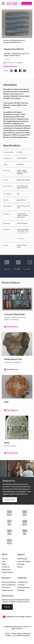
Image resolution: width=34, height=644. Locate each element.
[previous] (8, 269)
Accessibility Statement (21, 636)
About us (5, 559)
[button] (7, 263)
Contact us (6, 567)
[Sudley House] (25, 532)
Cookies (8, 636)
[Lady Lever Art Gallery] (9, 542)
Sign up (7, 607)
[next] (26, 269)
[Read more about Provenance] (24, 234)
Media (4, 564)
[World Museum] (25, 513)
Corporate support (24, 561)
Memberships (22, 559)
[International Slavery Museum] (9, 522)
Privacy (8, 634)
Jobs (3, 561)
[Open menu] (3, 3)
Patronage (21, 564)
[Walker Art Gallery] (9, 532)
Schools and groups (9, 582)
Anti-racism (6, 588)
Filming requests (23, 588)
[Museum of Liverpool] (9, 513)
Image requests (7, 590)
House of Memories (9, 585)
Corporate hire (22, 582)
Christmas (21, 585)
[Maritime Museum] (25, 522)
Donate (20, 567)
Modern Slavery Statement (21, 634)
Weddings (21, 590)
